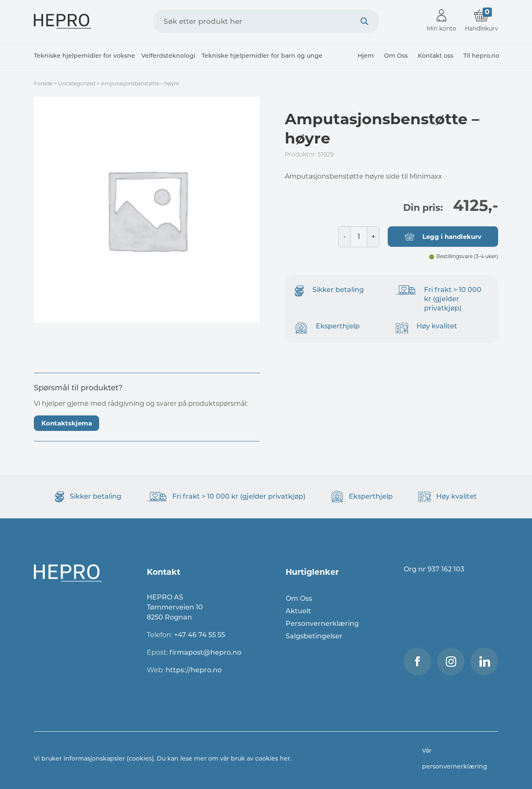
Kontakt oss (436, 56)
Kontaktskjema (67, 423)
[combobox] (266, 21)
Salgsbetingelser (314, 636)
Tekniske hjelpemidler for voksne (84, 56)
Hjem (366, 56)
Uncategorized (77, 83)
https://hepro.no (194, 670)
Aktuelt (298, 611)
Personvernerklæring (322, 624)
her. (286, 758)
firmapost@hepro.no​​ (205, 652)
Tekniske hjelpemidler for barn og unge (262, 56)
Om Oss (396, 56)
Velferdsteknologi (168, 56)
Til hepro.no (481, 56)
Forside (43, 83)
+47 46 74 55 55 (199, 635)
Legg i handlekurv (452, 237)
